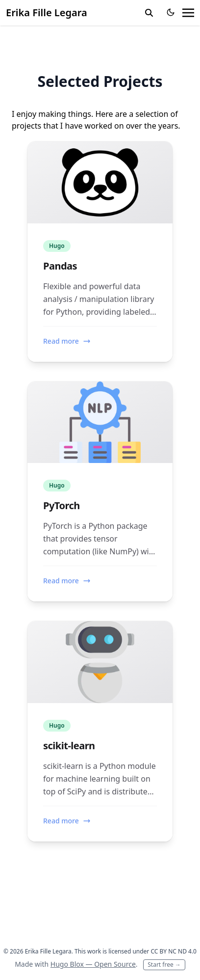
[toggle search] (149, 13)
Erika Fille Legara (47, 13)
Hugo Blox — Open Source (93, 964)
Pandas (60, 266)
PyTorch (62, 505)
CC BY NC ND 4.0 (174, 951)
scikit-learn (69, 746)
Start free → (164, 965)
